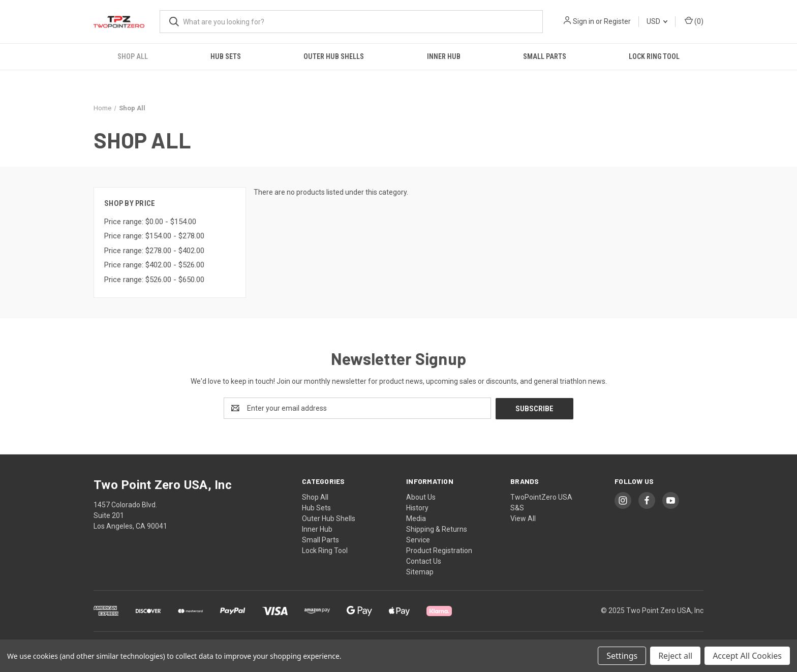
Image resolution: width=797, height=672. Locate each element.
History (417, 507)
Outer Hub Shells (334, 56)
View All (523, 518)
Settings (622, 656)
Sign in (584, 21)
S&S (517, 507)
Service (418, 539)
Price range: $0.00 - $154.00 (150, 222)
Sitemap (420, 571)
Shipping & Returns (437, 529)
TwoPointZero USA (541, 497)
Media (416, 518)
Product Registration (439, 550)
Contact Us (424, 561)
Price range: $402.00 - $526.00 (154, 265)
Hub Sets (226, 56)
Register (617, 21)
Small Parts (545, 56)
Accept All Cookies (747, 656)
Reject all (675, 656)
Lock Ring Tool (654, 56)
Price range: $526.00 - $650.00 (154, 280)
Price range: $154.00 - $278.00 (154, 236)
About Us (421, 497)
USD (657, 21)
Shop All (133, 56)
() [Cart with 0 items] (694, 21)
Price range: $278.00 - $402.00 (154, 251)
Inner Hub (444, 56)
